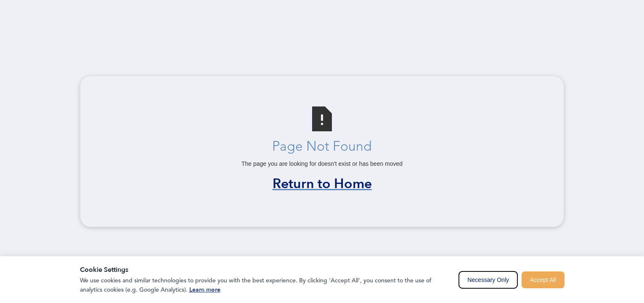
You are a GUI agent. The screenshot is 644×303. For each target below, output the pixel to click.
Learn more (205, 290)
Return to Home (322, 184)
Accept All (543, 280)
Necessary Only (488, 280)
